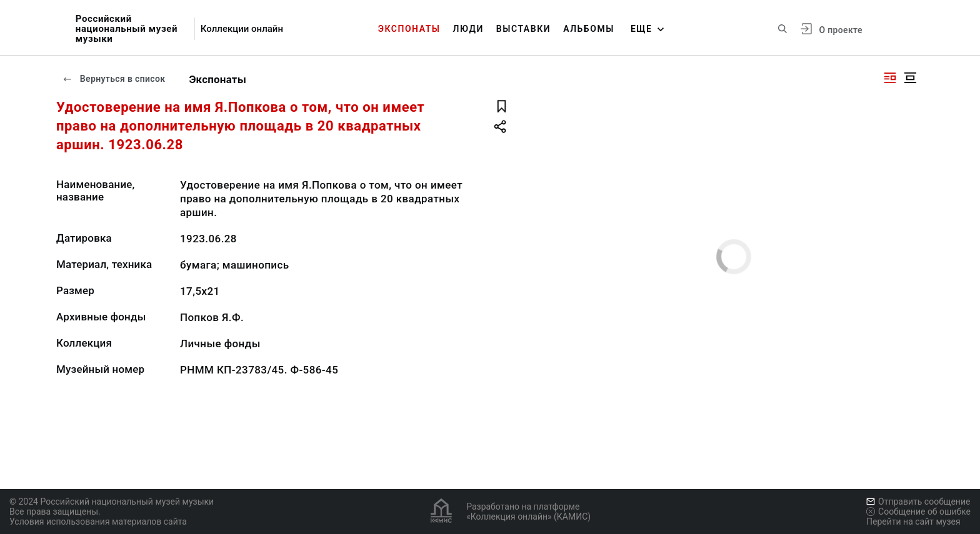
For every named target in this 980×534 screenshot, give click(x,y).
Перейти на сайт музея (913, 522)
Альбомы (589, 29)
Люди (468, 29)
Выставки (523, 29)
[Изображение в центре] (910, 78)
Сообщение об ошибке (918, 512)
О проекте (840, 30)
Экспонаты (409, 29)
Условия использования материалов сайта (98, 522)
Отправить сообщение (918, 502)
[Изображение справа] (890, 78)
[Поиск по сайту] (782, 29)
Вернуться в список (114, 79)
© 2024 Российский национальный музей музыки (112, 502)
